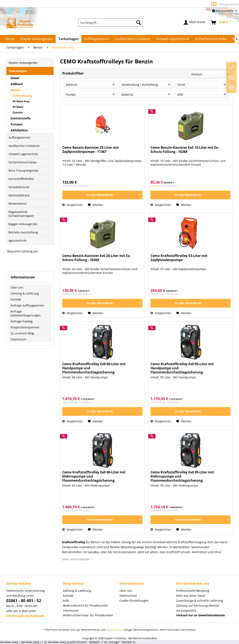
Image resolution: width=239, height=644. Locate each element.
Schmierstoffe (21, 118)
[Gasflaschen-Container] (133, 39)
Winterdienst (17, 204)
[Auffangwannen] (97, 39)
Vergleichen (73, 205)
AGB (66, 601)
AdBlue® (17, 84)
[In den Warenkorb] (102, 195)
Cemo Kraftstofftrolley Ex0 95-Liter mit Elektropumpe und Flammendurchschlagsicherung (182, 476)
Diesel (15, 78)
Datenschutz (128, 596)
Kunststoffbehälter (21, 179)
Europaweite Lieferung (112, 4)
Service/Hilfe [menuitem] (223, 11)
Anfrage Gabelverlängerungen (26, 313)
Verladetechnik (19, 187)
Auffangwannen (19, 137)
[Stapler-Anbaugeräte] (36, 39)
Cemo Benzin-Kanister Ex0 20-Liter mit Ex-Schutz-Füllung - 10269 (96, 258)
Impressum (18, 339)
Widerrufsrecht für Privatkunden (85, 605)
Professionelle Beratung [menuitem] (193, 591)
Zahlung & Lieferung (25, 293)
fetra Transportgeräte (23, 171)
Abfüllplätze (19, 130)
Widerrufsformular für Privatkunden (88, 615)
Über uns (17, 287)
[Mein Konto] (195, 23)
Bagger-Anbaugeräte (23, 224)
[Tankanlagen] (69, 39)
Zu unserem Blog (22, 333)
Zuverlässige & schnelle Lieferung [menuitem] (200, 601)
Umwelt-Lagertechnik (23, 154)
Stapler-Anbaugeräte (23, 63)
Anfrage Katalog (22, 321)
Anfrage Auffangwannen (27, 305)
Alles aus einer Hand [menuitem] (191, 596)
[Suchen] (139, 23)
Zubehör (18, 112)
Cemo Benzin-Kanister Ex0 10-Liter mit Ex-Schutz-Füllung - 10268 (185, 150)
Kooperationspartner (25, 327)
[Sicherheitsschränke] (211, 39)
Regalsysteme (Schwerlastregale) (21, 214)
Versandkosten (114, 630)
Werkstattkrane (19, 195)
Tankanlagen (18, 71)
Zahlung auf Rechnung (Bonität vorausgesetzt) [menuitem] (198, 608)
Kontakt (16, 299)
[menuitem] (110, 23)
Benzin (15, 90)
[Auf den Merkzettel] (96, 205)
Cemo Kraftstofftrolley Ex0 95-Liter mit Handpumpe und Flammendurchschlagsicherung (182, 368)
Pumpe (71, 94)
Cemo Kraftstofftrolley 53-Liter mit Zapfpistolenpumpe (179, 258)
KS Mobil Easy (21, 101)
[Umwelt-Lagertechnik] (173, 39)
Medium (72, 85)
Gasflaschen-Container (24, 146)
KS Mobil (18, 107)
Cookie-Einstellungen (134, 601)
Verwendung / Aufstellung (140, 85)
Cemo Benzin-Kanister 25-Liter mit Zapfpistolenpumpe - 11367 (90, 150)
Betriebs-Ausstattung (23, 232)
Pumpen (17, 124)
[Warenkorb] (221, 23)
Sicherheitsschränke (23, 162)
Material (127, 94)
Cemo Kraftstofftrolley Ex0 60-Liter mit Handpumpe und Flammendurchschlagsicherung (94, 368)
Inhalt (181, 85)
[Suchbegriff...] (110, 23)
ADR (180, 94)
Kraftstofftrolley (23, 96)
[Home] (10, 39)
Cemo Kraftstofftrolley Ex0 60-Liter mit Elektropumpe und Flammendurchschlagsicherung (94, 476)
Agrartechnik (17, 241)
